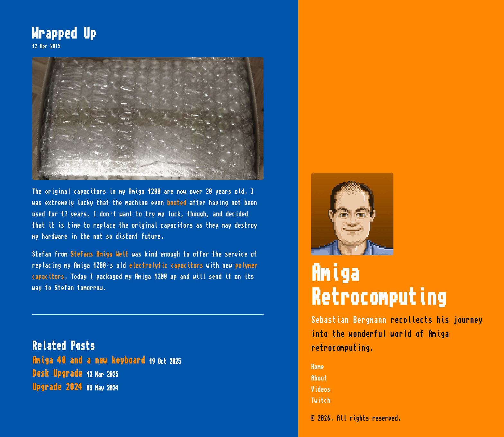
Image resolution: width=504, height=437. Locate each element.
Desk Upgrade (75, 374)
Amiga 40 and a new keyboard (107, 360)
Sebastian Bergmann (349, 320)
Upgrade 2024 (75, 387)
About (319, 378)
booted (177, 203)
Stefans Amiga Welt (100, 254)
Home (318, 367)
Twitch (321, 401)
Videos (321, 389)
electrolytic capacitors (166, 266)
